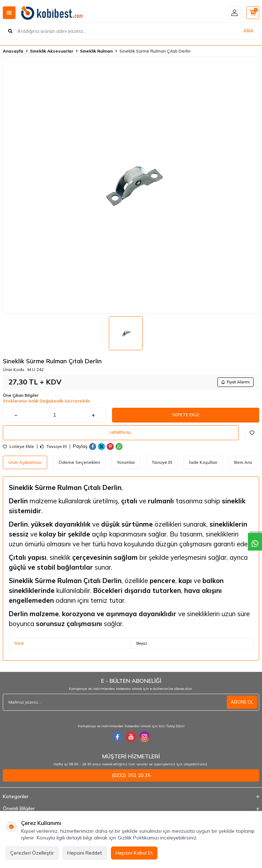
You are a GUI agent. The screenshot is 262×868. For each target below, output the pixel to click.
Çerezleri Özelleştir (32, 853)
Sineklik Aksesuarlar (52, 51)
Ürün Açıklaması (25, 462)
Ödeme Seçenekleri (79, 462)
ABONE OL (242, 702)
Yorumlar (126, 462)
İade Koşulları (203, 462)
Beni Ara (243, 462)
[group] (131, 185)
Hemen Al (121, 432)
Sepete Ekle (186, 415)
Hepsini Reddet (85, 853)
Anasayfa (13, 51)
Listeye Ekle (18, 447)
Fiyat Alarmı (235, 382)
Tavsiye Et (54, 447)
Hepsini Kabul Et (134, 853)
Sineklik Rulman (96, 51)
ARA (248, 31)
